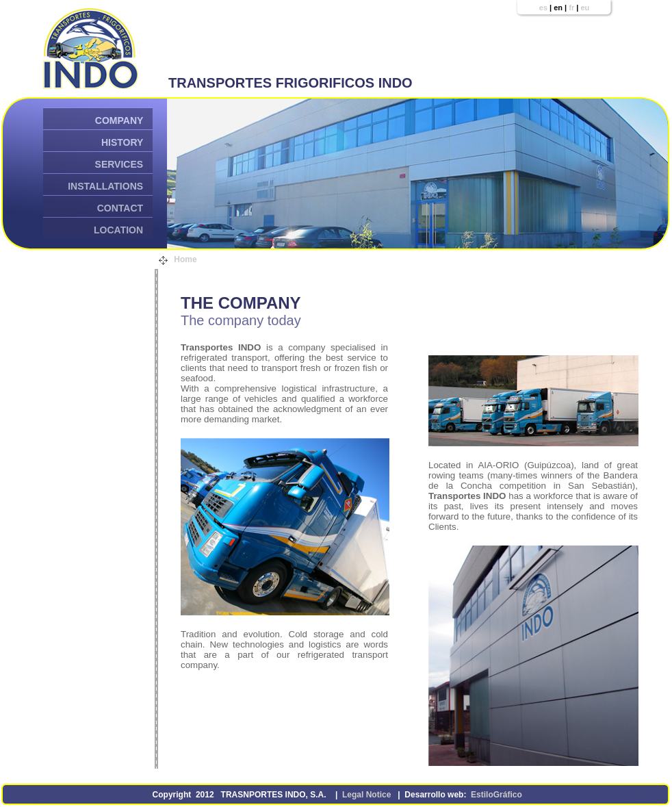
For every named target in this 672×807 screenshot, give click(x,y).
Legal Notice (367, 795)
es (543, 8)
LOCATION (118, 230)
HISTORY (122, 142)
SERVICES (119, 164)
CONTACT (120, 208)
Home (185, 259)
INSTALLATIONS (105, 186)
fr (571, 8)
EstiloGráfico (496, 795)
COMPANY (119, 120)
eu (585, 8)
